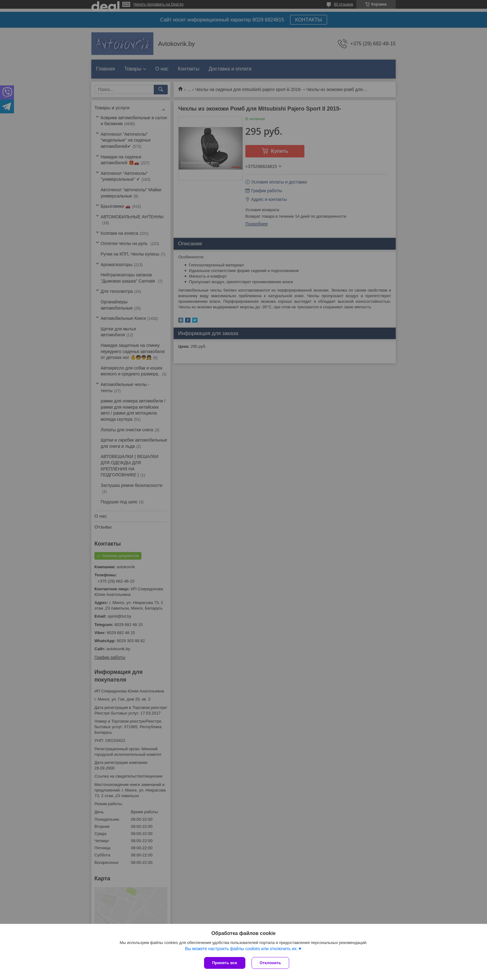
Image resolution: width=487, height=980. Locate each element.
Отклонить (270, 963)
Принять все (225, 963)
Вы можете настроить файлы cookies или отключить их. (241, 949)
